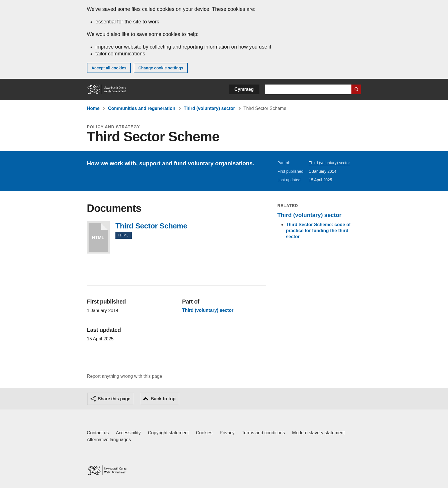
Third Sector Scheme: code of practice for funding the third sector (318, 231)
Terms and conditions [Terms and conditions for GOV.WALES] (263, 433)
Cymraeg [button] (244, 89)
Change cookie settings (161, 68)
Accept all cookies (109, 68)
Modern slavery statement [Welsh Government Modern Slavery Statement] (318, 433)
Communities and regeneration (142, 108)
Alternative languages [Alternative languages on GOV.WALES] (109, 440)
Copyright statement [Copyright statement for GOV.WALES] (168, 433)
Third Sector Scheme (98, 237)
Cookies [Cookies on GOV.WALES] (204, 433)
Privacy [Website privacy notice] (227, 433)
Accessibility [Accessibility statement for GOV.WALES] (128, 433)
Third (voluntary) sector (209, 108)
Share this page (114, 399)
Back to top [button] (163, 399)
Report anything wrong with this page (124, 376)
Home (93, 108)
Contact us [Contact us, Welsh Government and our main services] (98, 433)
